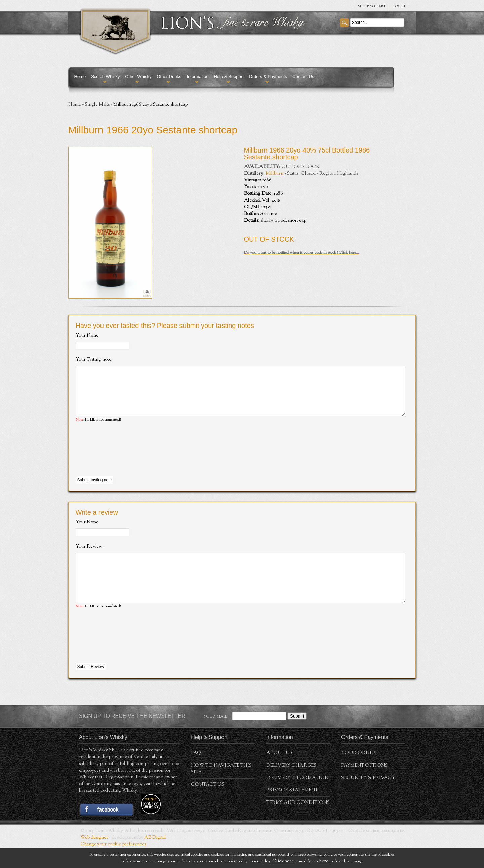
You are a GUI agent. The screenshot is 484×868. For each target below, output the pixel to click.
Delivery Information (297, 798)
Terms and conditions (298, 823)
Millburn (274, 174)
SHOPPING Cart (372, 7)
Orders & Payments (268, 76)
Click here (283, 861)
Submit (297, 736)
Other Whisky (138, 76)
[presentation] (127, 460)
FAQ (196, 773)
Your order (359, 773)
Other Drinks (169, 76)
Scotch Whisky (105, 76)
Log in (399, 7)
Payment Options (364, 786)
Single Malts (97, 105)
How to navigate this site (221, 789)
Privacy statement (292, 811)
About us (279, 773)
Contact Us (303, 76)
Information (197, 76)
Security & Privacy (368, 798)
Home (80, 76)
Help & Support (229, 76)
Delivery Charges (291, 786)
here (324, 861)
